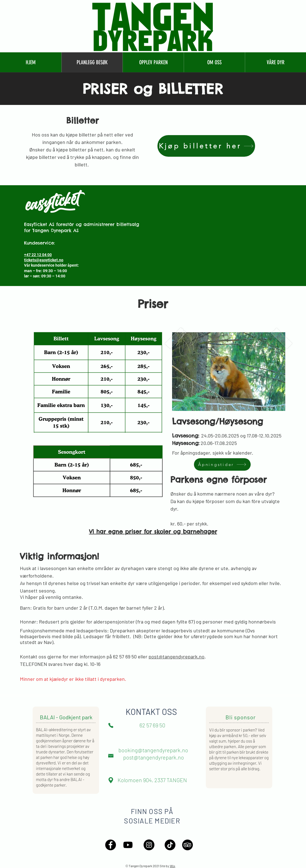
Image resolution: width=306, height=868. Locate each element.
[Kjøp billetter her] (206, 146)
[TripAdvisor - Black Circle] (187, 845)
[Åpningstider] (222, 464)
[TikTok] (170, 845)
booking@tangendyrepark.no (153, 750)
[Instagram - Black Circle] (149, 845)
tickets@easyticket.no (44, 260)
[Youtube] (128, 845)
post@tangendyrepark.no (177, 656)
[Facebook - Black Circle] (111, 845)
